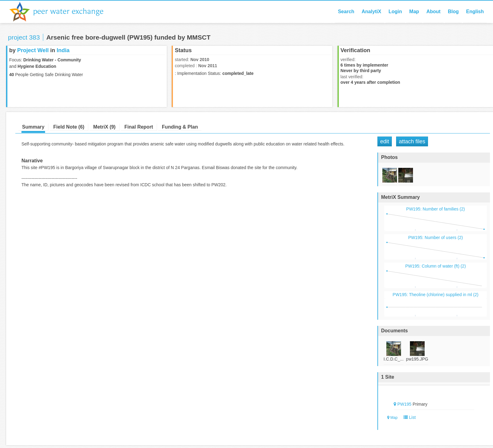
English (475, 12)
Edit (385, 141)
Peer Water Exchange (61, 12)
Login (395, 12)
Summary (33, 127)
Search (346, 12)
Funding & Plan (180, 127)
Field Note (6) (69, 127)
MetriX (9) (104, 127)
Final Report (139, 127)
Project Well (33, 50)
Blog (453, 12)
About (434, 12)
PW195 (404, 404)
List (408, 417)
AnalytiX (371, 12)
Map (414, 12)
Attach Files (412, 141)
